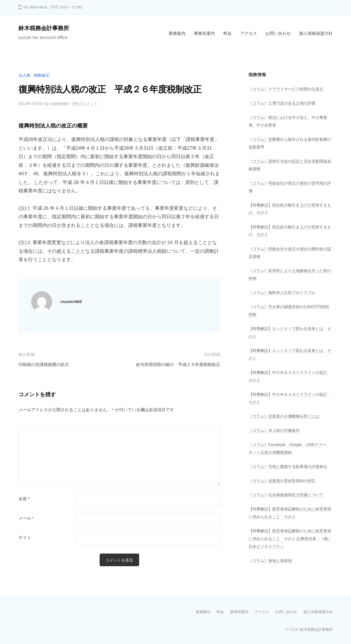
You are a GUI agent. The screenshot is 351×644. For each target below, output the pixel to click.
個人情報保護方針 (316, 33)
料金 (228, 33)
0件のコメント (90, 103)
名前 (24, 499)
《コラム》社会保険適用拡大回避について (289, 503)
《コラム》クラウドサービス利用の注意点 (289, 89)
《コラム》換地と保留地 (272, 568)
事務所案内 (204, 33)
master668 (62, 103)
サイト (25, 538)
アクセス (249, 33)
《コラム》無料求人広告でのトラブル (284, 293)
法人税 (25, 75)
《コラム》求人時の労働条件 (276, 430)
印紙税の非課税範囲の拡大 (47, 364)
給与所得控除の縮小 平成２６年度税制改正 (173, 364)
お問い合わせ (278, 33)
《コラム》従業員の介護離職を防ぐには (286, 416)
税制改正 (43, 75)
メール (26, 518)
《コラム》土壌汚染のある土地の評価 (284, 103)
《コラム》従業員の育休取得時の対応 (284, 488)
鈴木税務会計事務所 (46, 28)
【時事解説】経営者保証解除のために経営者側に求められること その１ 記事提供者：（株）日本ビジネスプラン (289, 546)
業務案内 (177, 33)
